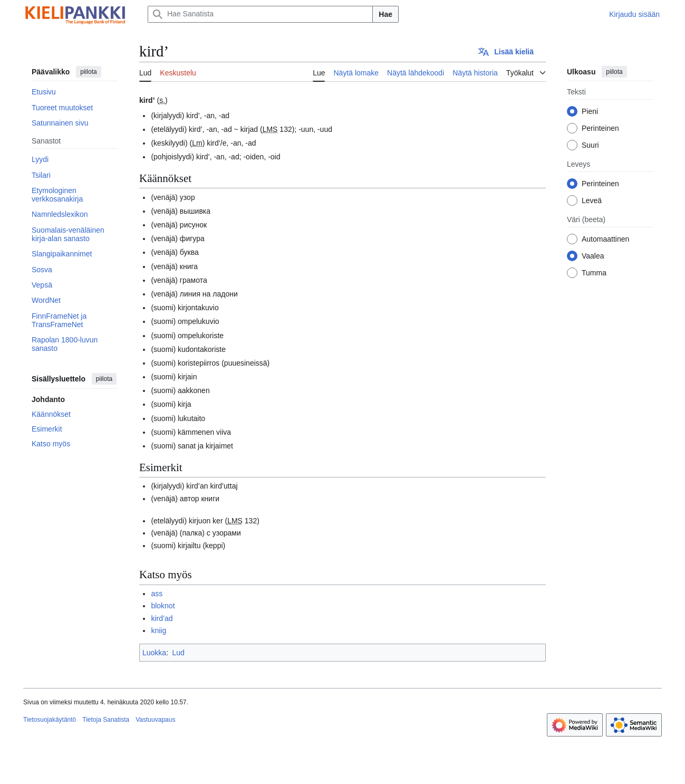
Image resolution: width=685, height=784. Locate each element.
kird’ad (162, 618)
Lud (178, 653)
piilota (88, 72)
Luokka (154, 653)
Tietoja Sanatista (106, 720)
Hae (385, 14)
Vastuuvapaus (155, 720)
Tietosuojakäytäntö (50, 720)
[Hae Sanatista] (260, 14)
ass (157, 594)
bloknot (163, 606)
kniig (158, 630)
